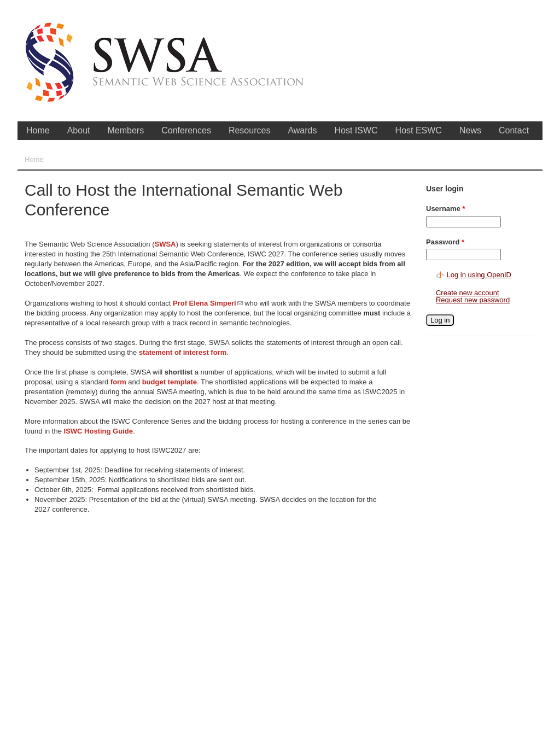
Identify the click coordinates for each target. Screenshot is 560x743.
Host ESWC (419, 130)
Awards (302, 130)
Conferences (186, 130)
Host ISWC (356, 130)
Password (445, 242)
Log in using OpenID (479, 275)
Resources (249, 130)
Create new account (468, 293)
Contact (514, 130)
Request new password (473, 300)
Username (446, 209)
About (79, 130)
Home (38, 130)
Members (126, 130)
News (470, 130)
